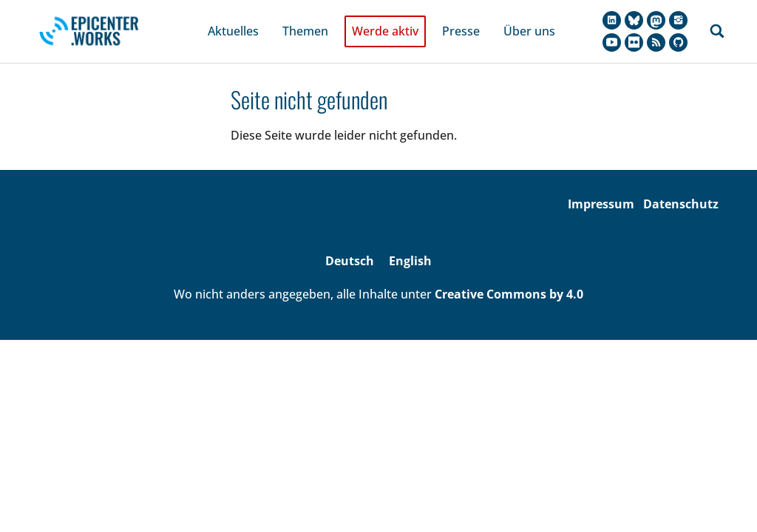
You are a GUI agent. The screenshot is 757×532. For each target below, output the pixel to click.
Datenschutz (681, 185)
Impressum (601, 185)
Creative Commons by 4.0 (509, 276)
